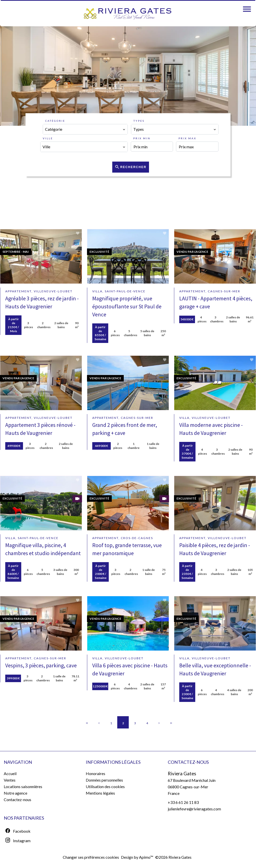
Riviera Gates (182, 774)
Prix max (187, 138)
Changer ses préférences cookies (91, 857)
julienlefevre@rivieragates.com (194, 809)
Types (139, 121)
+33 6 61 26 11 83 (183, 802)
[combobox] (85, 129)
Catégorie (55, 121)
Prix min (142, 138)
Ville (48, 138)
